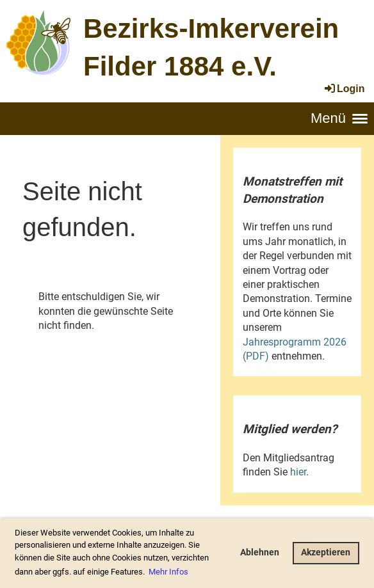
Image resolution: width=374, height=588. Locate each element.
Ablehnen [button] (260, 552)
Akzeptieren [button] (326, 552)
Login (344, 89)
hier (298, 472)
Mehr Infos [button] (168, 572)
